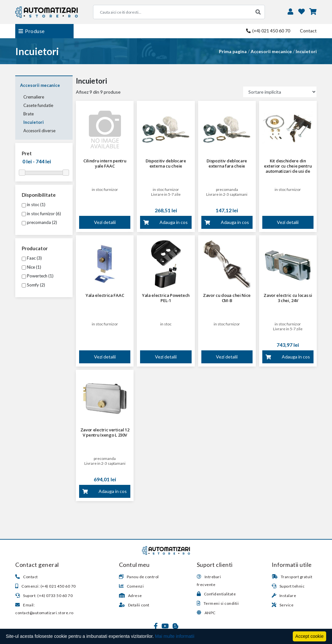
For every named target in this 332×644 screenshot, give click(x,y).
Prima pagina (233, 51)
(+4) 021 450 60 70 (268, 31)
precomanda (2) (39, 222)
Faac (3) (32, 258)
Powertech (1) (38, 276)
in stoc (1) (34, 205)
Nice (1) (31, 267)
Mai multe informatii (175, 636)
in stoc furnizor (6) (41, 214)
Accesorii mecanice (271, 51)
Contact (308, 31)
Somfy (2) (33, 285)
